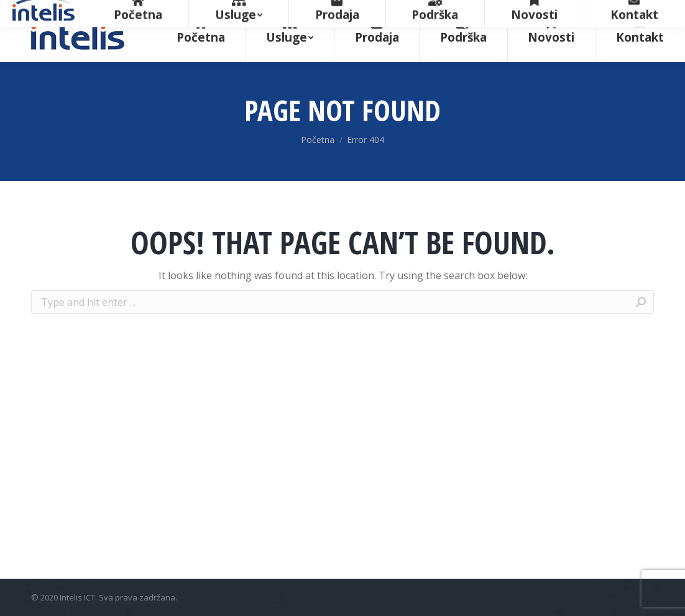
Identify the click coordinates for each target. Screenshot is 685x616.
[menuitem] (201, 31)
